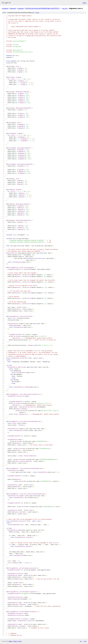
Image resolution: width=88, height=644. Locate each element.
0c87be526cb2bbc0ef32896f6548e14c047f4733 (42, 8)
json (85, 641)
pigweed (5, 8)
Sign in (84, 3)
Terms (20, 641)
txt (81, 641)
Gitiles (10, 641)
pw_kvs (65, 8)
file (37, 13)
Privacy (15, 641)
